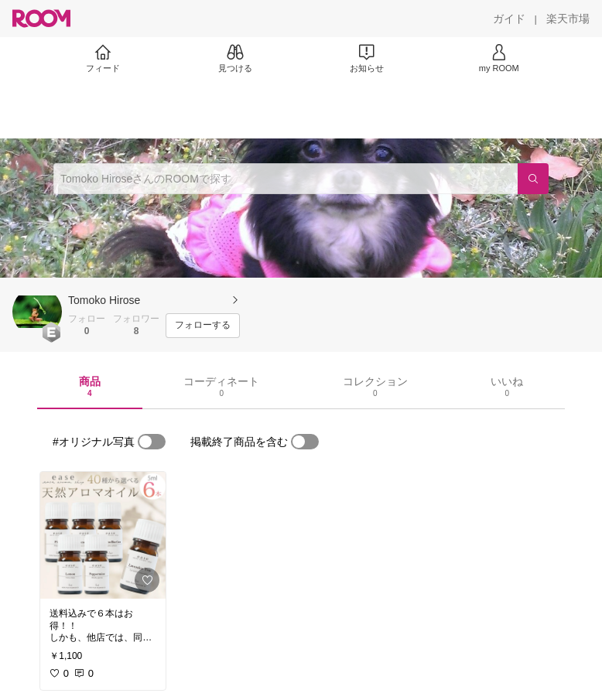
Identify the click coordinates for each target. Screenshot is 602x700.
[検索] (533, 179)
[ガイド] (509, 19)
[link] (103, 535)
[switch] (152, 442)
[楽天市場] (568, 19)
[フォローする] (203, 326)
